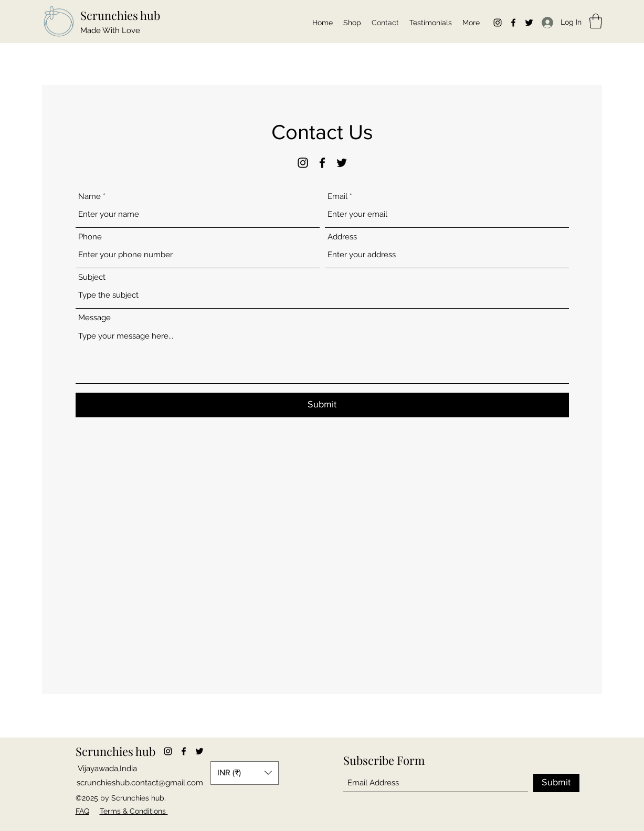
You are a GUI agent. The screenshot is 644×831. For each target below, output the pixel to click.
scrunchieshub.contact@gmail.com (140, 783)
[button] (596, 21)
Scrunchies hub (120, 15)
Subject (92, 277)
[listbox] (245, 773)
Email (337, 197)
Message (94, 318)
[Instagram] (498, 23)
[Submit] (322, 405)
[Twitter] (529, 23)
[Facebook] (513, 23)
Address (342, 237)
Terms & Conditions (134, 811)
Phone (90, 237)
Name (89, 197)
